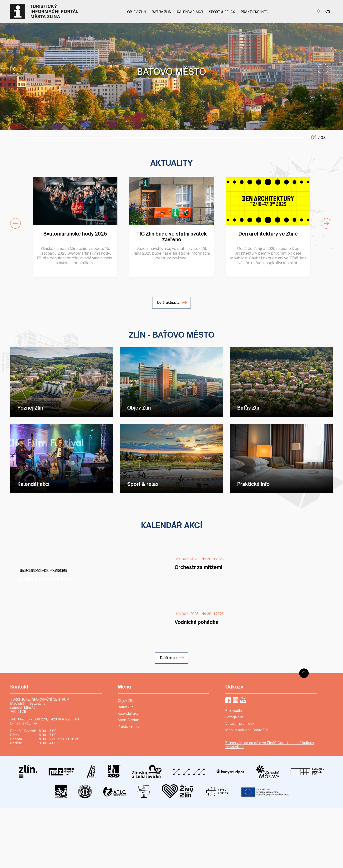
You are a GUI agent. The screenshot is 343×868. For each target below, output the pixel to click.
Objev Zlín (137, 12)
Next (320, 66)
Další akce (172, 658)
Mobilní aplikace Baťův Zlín (247, 730)
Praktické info (255, 12)
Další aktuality (172, 303)
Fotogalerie (235, 717)
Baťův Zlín (161, 12)
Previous (13, 66)
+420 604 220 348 (64, 719)
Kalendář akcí (190, 12)
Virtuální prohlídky (240, 723)
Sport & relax (222, 12)
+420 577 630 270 (32, 719)
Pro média (234, 711)
